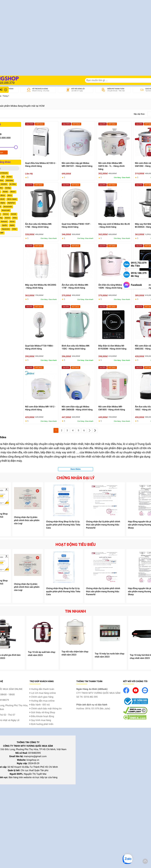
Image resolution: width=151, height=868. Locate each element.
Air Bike (13, 184)
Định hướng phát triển (41, 724)
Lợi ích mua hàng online (43, 693)
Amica (6, 214)
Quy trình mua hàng (40, 720)
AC (3, 177)
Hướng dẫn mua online (42, 701)
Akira (10, 195)
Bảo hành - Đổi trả (40, 705)
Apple (12, 225)
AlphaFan (11, 203)
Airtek (5, 192)
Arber (14, 229)
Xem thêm (75, 469)
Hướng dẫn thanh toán (42, 689)
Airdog (8, 188)
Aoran (12, 222)
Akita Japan (12, 199)
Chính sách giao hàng (41, 697)
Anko (15, 218)
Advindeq (9, 180)
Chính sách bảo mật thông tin (46, 709)
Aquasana (6, 229)
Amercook (6, 210)
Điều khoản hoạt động (42, 716)
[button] (145, 862)
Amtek (14, 214)
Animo (7, 218)
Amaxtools (8, 207)
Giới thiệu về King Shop (42, 712)
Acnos (9, 177)
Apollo (5, 225)
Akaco (13, 192)
